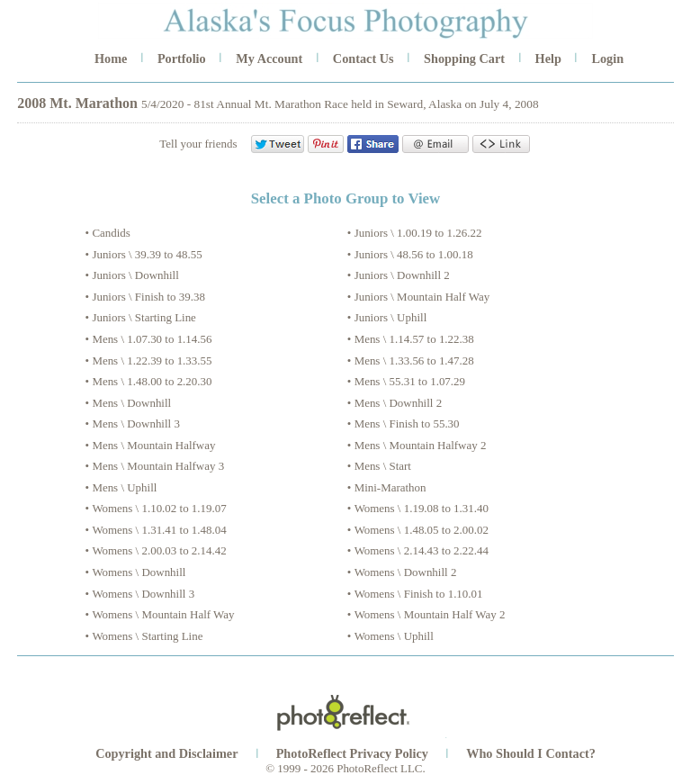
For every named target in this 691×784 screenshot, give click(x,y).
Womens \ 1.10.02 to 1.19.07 (159, 508)
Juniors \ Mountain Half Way (422, 297)
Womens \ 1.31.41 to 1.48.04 (159, 530)
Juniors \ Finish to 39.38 (148, 297)
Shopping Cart (464, 59)
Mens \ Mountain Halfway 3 (158, 466)
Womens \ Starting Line (147, 636)
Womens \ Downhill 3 (143, 594)
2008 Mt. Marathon (77, 103)
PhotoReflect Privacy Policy (352, 753)
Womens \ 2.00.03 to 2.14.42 (159, 550)
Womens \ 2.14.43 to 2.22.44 (422, 550)
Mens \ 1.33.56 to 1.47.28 (414, 360)
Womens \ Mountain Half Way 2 (430, 614)
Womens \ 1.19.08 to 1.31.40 (422, 508)
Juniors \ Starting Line (144, 317)
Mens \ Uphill (124, 487)
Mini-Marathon (390, 487)
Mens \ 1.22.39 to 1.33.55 (152, 360)
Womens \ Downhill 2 (406, 572)
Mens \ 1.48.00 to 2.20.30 (152, 381)
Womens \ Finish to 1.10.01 (419, 594)
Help (548, 59)
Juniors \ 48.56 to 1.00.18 (414, 254)
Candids (111, 233)
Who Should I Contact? (531, 753)
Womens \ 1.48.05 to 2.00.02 (422, 530)
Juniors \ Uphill (391, 317)
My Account (269, 59)
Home (111, 59)
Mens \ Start (383, 466)
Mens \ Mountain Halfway (153, 445)
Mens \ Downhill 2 (399, 403)
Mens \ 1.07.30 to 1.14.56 (152, 339)
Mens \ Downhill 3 (136, 424)
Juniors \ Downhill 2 (402, 275)
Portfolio (182, 59)
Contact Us (363, 59)
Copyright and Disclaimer (168, 753)
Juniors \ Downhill (135, 275)
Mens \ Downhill (131, 403)
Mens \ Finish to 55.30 (407, 424)
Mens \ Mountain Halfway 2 (421, 445)
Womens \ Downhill (139, 572)
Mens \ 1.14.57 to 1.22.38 (414, 339)
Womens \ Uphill (394, 636)
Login (607, 59)
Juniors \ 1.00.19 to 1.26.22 (418, 233)
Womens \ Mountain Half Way (163, 614)
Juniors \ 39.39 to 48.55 (147, 254)
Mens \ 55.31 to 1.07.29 (410, 381)
